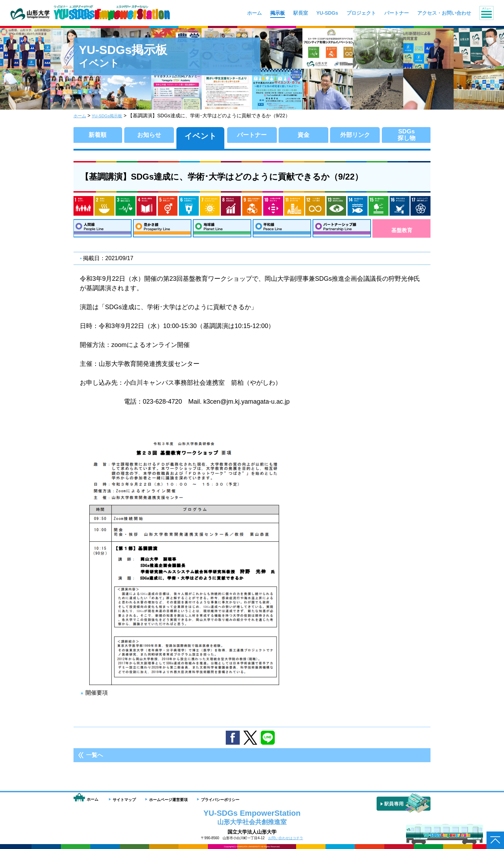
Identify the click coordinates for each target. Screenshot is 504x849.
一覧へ (94, 759)
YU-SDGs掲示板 (112, 116)
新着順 (98, 136)
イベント (201, 136)
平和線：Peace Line (282, 230)
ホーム (81, 116)
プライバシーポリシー (220, 800)
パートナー (252, 136)
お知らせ (149, 136)
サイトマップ (124, 800)
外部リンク (355, 136)
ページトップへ (495, 840)
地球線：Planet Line (222, 230)
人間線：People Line (102, 230)
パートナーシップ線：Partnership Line (342, 230)
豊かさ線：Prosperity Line (162, 230)
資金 (303, 136)
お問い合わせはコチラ (286, 838)
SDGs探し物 (407, 136)
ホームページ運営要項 (168, 800)
